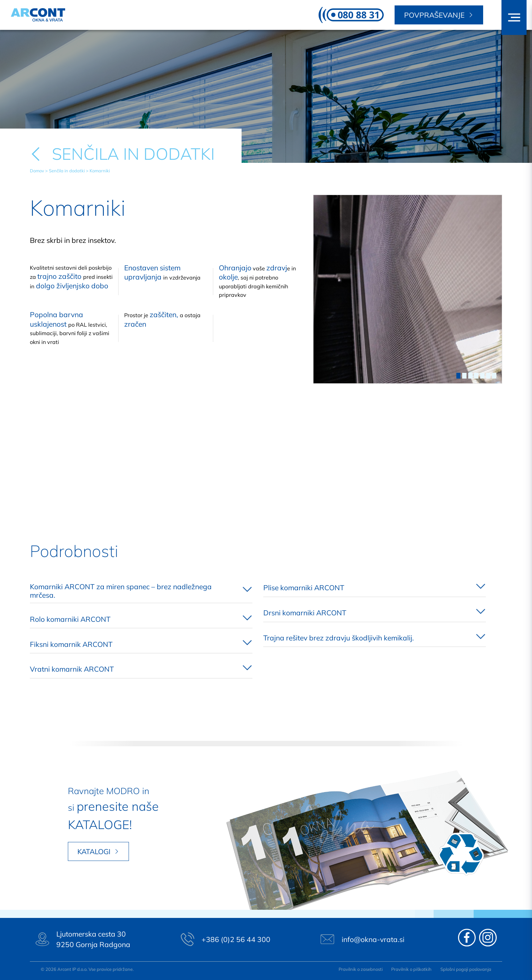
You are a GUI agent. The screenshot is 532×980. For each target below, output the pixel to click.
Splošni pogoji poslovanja (466, 969)
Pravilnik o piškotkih (411, 969)
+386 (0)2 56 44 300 (236, 939)
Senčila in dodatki (67, 171)
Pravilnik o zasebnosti (361, 969)
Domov (37, 171)
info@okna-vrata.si (373, 939)
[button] (514, 17)
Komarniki (100, 171)
